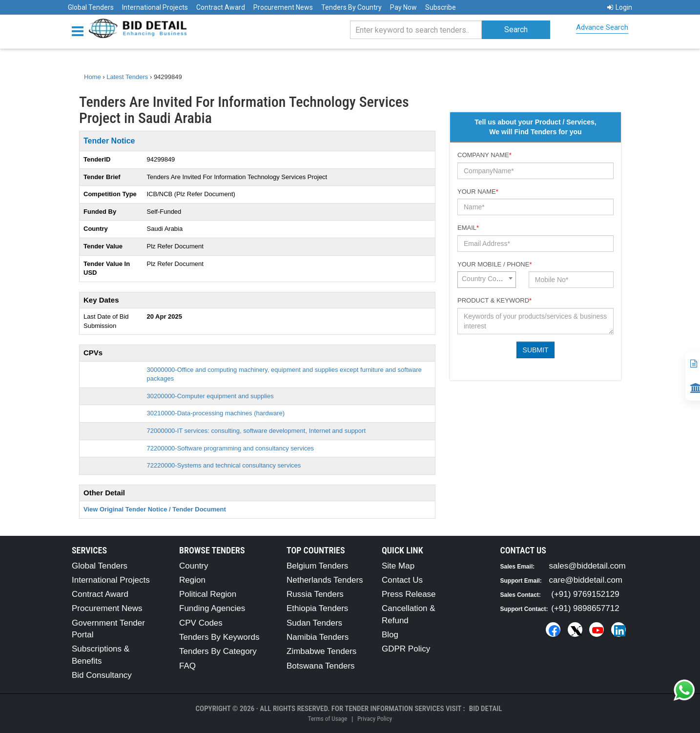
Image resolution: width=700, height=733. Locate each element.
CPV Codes (201, 623)
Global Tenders (91, 7)
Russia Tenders (315, 594)
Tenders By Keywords (219, 637)
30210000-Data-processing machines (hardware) (216, 413)
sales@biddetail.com (587, 566)
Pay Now (403, 7)
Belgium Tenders (317, 566)
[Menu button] (80, 31)
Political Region (208, 594)
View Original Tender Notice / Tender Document (155, 509)
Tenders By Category (218, 651)
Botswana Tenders (321, 666)
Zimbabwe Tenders (321, 651)
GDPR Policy (406, 649)
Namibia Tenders (318, 637)
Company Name (484, 155)
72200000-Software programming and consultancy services (231, 448)
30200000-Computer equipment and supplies (210, 396)
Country (194, 566)
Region (192, 580)
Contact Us (402, 580)
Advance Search (602, 27)
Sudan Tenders (314, 623)
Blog (390, 635)
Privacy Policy (375, 719)
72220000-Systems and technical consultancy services (224, 465)
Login (620, 7)
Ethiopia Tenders (317, 608)
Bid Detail (486, 709)
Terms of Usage (328, 719)
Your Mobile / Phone (494, 264)
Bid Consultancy (102, 675)
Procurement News (283, 7)
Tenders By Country (351, 7)
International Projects (155, 7)
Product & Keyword (494, 300)
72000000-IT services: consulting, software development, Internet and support (257, 431)
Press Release (409, 594)
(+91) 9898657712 (585, 608)
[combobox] (487, 280)
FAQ (187, 666)
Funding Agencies (212, 608)
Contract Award (221, 7)
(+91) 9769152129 (585, 594)
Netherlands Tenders (325, 580)
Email (468, 228)
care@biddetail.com (586, 580)
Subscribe (441, 7)
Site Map (398, 566)
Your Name (478, 192)
